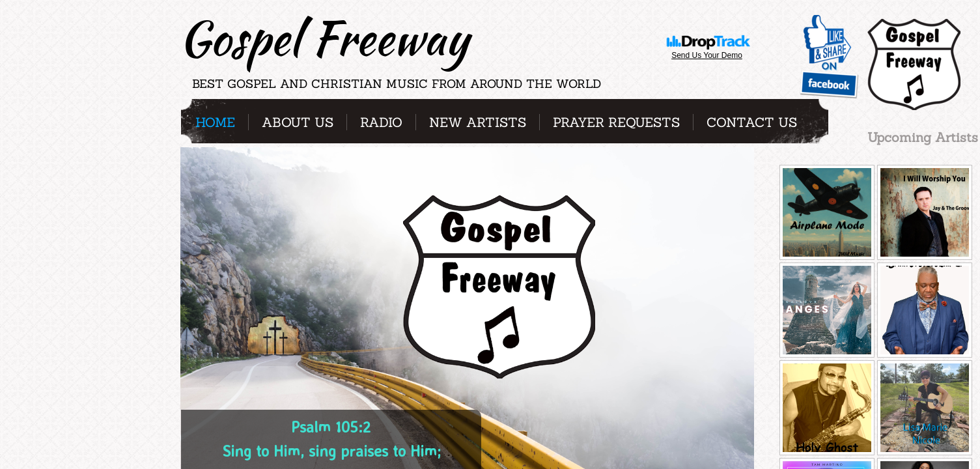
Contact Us (752, 122)
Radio (381, 122)
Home (215, 122)
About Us (298, 122)
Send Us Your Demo (707, 55)
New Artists (478, 122)
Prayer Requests (616, 122)
